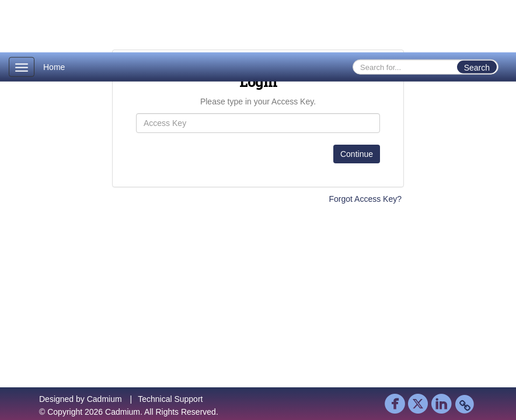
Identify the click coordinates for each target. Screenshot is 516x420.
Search (477, 68)
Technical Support (170, 399)
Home (54, 67)
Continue (357, 154)
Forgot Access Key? (365, 199)
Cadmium (104, 399)
